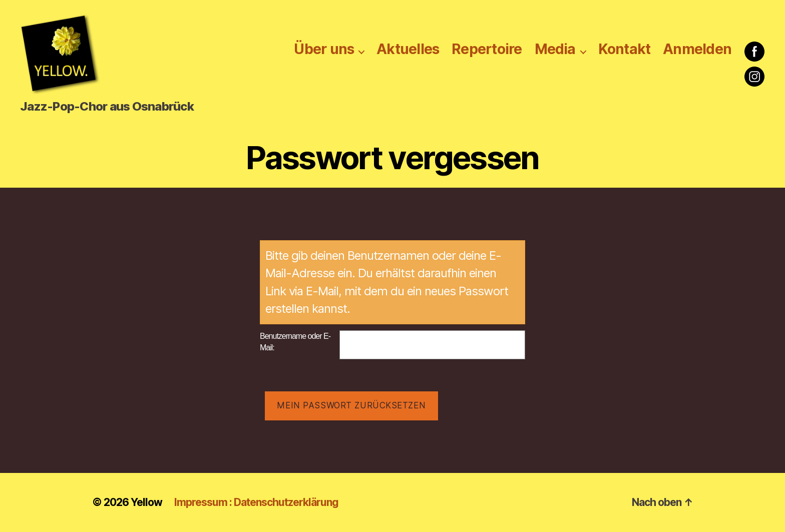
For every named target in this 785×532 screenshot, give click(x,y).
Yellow (146, 502)
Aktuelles (408, 49)
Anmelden (697, 49)
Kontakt (625, 49)
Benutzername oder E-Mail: (295, 342)
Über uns (324, 49)
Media (555, 49)
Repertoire (487, 49)
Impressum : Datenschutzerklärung (256, 502)
